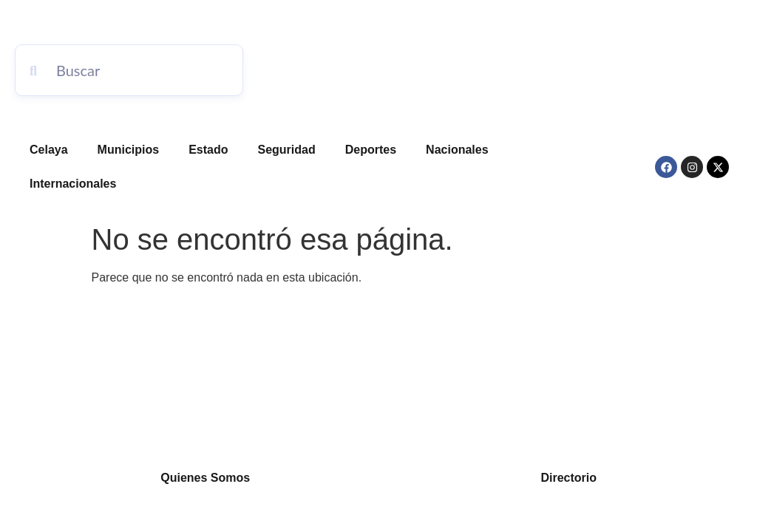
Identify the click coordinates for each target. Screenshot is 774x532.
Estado (208, 150)
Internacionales (73, 184)
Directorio (568, 478)
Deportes (371, 150)
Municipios (129, 150)
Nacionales (457, 150)
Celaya (49, 150)
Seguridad (287, 150)
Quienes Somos (205, 478)
